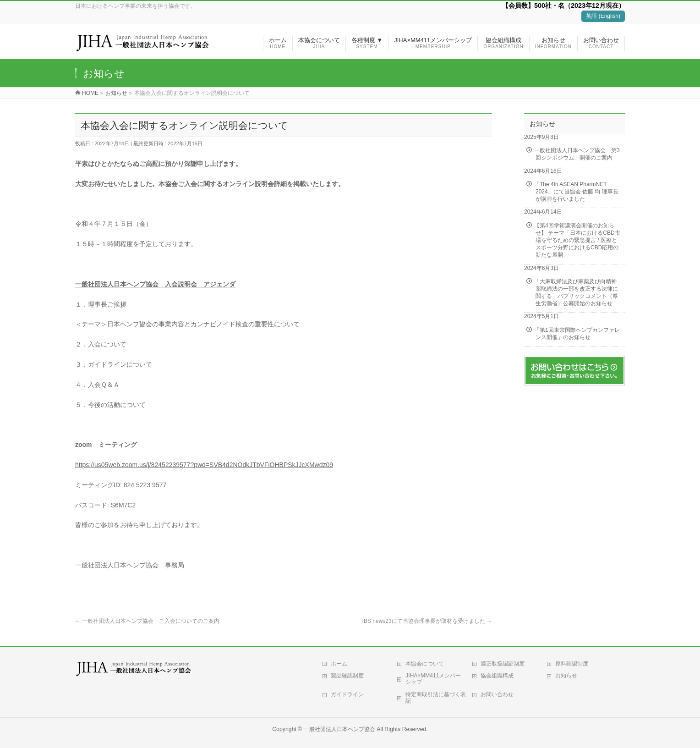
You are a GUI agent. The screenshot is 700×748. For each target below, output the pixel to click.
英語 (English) (603, 16)
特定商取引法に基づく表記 (436, 698)
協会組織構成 (497, 676)
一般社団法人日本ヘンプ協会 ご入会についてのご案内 (147, 621)
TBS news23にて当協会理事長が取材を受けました (426, 621)
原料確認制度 (572, 664)
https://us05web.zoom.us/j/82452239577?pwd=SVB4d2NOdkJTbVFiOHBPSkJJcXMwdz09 (204, 465)
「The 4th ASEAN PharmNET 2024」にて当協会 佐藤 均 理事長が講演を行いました (576, 192)
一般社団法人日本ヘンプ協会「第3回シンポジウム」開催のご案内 (577, 154)
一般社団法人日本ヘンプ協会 (339, 729)
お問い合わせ (497, 694)
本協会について (425, 664)
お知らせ (566, 676)
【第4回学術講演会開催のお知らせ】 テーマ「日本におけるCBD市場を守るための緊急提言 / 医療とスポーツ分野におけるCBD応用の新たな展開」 (577, 240)
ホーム (339, 664)
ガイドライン (347, 694)
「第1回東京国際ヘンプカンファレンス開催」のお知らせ (577, 334)
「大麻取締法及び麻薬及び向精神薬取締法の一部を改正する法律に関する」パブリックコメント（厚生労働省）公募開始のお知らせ (576, 293)
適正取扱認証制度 (503, 664)
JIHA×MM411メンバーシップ (433, 679)
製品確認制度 (347, 676)
